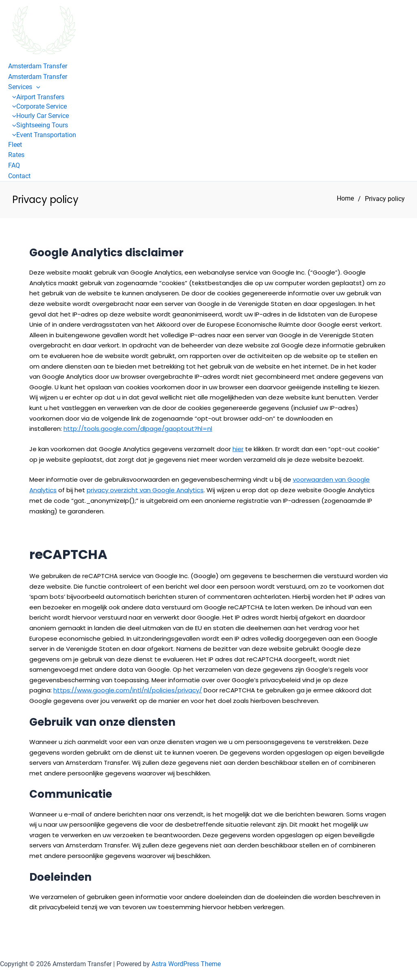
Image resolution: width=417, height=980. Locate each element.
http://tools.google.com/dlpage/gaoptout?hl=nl (138, 429)
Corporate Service (37, 106)
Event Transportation (42, 135)
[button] (36, 87)
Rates (16, 155)
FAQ (14, 165)
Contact (19, 176)
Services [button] (24, 87)
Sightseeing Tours (38, 125)
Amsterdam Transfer (38, 66)
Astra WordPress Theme (186, 964)
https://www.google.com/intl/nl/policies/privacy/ (128, 690)
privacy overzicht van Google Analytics (145, 490)
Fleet (15, 145)
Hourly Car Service (38, 116)
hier (238, 449)
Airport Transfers (36, 97)
